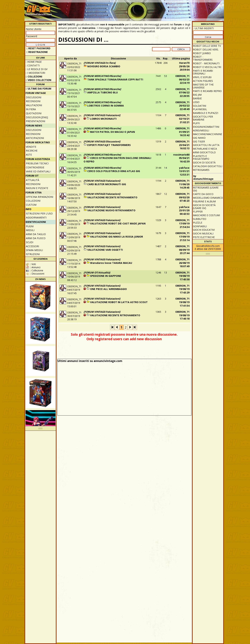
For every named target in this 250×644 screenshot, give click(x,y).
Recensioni (33, 101)
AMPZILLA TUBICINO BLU (103, 92)
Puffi (196, 123)
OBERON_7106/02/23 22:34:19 (182, 79)
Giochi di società (204, 162)
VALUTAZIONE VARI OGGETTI (105, 250)
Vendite (31, 147)
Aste (29, 155)
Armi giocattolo (204, 152)
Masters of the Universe (203, 86)
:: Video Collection (38, 80)
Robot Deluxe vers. (206, 49)
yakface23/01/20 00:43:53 (184, 210)
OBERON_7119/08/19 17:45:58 (182, 276)
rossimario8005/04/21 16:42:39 (181, 158)
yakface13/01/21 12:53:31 (184, 171)
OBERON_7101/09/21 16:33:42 (182, 132)
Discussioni (34, 97)
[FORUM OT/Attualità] (97, 273)
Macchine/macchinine (207, 134)
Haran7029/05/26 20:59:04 (184, 66)
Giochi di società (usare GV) (204, 207)
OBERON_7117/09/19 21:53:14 (182, 237)
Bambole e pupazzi (206, 113)
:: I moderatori (35, 73)
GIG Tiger (199, 141)
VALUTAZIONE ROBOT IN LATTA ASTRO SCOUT (119, 302)
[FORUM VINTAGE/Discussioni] (102, 141)
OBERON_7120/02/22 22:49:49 (182, 106)
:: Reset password (38, 48)
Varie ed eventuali (38, 171)
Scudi (30, 242)
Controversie (35, 167)
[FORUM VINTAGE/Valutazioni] (102, 115)
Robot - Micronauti (206, 63)
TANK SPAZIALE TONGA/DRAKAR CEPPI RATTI (115, 79)
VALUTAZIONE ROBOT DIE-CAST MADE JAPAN (118, 223)
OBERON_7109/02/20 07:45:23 (182, 197)
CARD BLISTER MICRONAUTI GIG (107, 184)
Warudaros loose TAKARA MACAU (111, 263)
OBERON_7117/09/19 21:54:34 (182, 224)
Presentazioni (36, 121)
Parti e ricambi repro (207, 91)
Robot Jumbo (202, 53)
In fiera (31, 109)
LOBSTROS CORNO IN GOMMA (106, 106)
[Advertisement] (159, 9)
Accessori (32, 246)
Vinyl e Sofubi (202, 77)
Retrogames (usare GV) (206, 189)
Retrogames (201, 170)
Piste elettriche (204, 237)
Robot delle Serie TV (207, 46)
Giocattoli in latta (206, 145)
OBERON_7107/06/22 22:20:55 (182, 93)
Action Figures (203, 81)
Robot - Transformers (203, 58)
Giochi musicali (203, 233)
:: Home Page (34, 62)
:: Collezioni (34, 76)
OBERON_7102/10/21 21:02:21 (182, 119)
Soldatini (200, 106)
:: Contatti (33, 65)
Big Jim (197, 95)
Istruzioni (33, 254)
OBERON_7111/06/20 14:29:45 (182, 184)
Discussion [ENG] (37, 117)
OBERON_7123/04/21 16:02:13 (182, 145)
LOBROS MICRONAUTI (103, 119)
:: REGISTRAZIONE (37, 52)
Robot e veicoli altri (207, 67)
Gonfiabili (200, 226)
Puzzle (198, 223)
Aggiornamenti (36, 217)
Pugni (30, 226)
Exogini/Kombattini (206, 127)
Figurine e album (204, 201)
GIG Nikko (199, 138)
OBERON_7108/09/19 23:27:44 (182, 250)
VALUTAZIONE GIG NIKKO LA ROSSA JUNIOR (117, 237)
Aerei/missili (201, 130)
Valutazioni (34, 105)
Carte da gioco (203, 194)
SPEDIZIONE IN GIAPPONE (106, 276)
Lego (196, 102)
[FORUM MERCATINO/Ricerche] (102, 76)
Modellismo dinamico (208, 198)
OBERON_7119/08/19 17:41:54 (182, 302)
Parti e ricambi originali (203, 72)
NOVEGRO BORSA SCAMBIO (104, 66)
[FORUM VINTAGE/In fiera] (100, 63)
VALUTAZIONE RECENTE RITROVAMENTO (112, 197)
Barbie (197, 98)
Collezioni (33, 201)
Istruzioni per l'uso (39, 213)
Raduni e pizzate (37, 188)
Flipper (198, 212)
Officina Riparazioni (40, 197)
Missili (30, 230)
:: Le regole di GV (36, 69)
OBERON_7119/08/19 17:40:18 (182, 315)
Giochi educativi (204, 230)
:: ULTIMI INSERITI (203, 28)
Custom (31, 205)
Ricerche (32, 151)
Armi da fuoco (36, 238)
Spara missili (34, 250)
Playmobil (200, 109)
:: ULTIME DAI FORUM (38, 89)
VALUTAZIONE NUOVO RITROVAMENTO (111, 210)
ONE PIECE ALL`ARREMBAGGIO (108, 289)
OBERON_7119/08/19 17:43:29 (182, 289)
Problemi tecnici (37, 163)
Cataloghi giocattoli (208, 166)
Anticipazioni (35, 138)
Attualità (33, 180)
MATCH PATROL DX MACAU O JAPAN (112, 132)
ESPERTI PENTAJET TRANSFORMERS (109, 145)
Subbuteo (200, 219)
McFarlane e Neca (205, 149)
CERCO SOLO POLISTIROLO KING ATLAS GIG (114, 171)
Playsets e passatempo (201, 157)
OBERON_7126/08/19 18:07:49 (182, 263)
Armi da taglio (36, 234)
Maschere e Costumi (206, 215)
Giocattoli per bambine (203, 118)
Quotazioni (34, 113)
